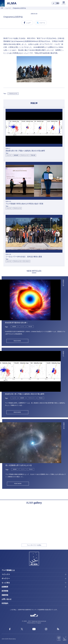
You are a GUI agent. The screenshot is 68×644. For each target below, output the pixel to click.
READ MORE (17, 341)
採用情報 (5, 591)
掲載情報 (5, 595)
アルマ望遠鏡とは (8, 570)
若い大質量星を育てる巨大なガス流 (19, 465)
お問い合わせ (7, 599)
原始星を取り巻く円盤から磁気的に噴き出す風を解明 (25, 394)
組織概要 (5, 587)
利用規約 (5, 603)
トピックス (6, 574)
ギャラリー (6, 578)
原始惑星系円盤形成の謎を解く (16, 323)
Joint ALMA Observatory (9, 639)
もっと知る (6, 583)
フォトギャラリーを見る (34, 545)
